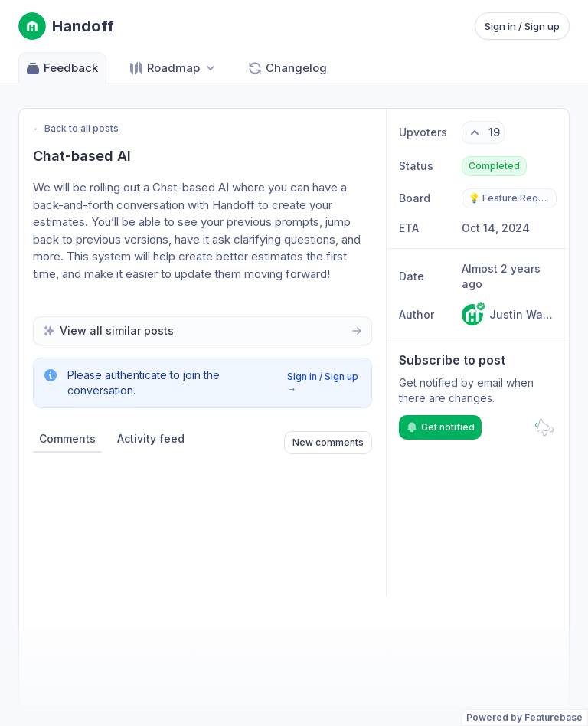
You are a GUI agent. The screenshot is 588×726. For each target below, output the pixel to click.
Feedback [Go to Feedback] (62, 68)
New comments (328, 442)
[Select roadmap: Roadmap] (173, 68)
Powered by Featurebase (524, 717)
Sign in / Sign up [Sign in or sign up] (522, 26)
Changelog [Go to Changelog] (287, 68)
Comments (67, 438)
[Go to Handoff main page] (66, 26)
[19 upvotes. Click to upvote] (483, 132)
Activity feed (151, 438)
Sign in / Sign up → (323, 383)
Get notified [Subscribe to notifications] (440, 427)
